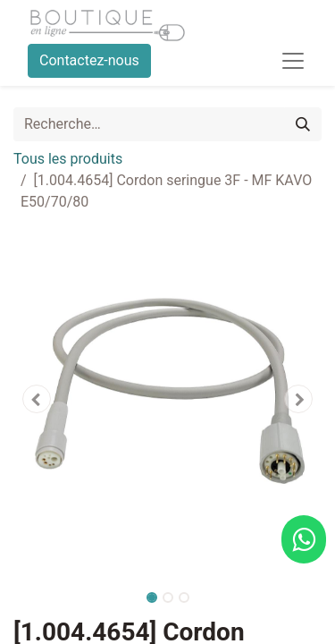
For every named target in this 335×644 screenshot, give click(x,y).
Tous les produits (68, 159)
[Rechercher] (303, 124)
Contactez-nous (89, 60)
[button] (37, 399)
